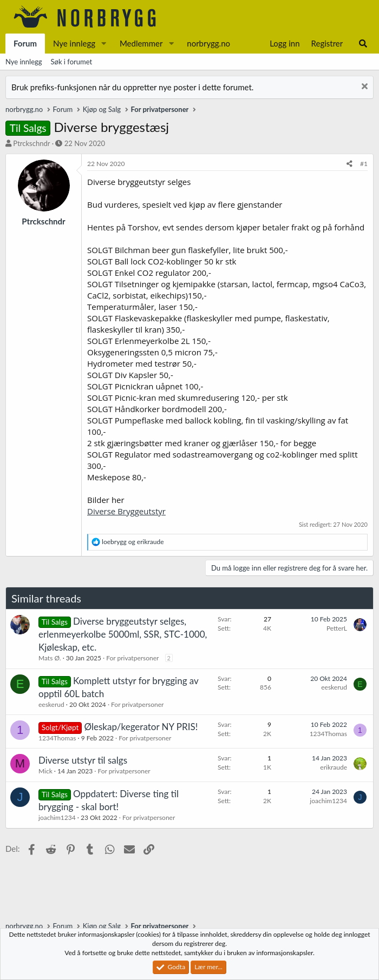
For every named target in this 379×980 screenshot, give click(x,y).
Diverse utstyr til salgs (83, 760)
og (133, 542)
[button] (104, 44)
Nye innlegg (74, 43)
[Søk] (363, 44)
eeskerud (51, 704)
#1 (364, 164)
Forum (25, 43)
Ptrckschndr (31, 143)
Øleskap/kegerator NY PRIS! (141, 727)
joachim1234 (57, 817)
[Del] (349, 164)
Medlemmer (141, 43)
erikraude (334, 767)
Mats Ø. (50, 658)
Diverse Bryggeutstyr (126, 511)
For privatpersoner (132, 658)
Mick (45, 771)
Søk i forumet (72, 62)
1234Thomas (57, 738)
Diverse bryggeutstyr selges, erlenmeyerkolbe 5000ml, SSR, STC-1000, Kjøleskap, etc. (123, 634)
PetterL (337, 628)
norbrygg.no (208, 43)
